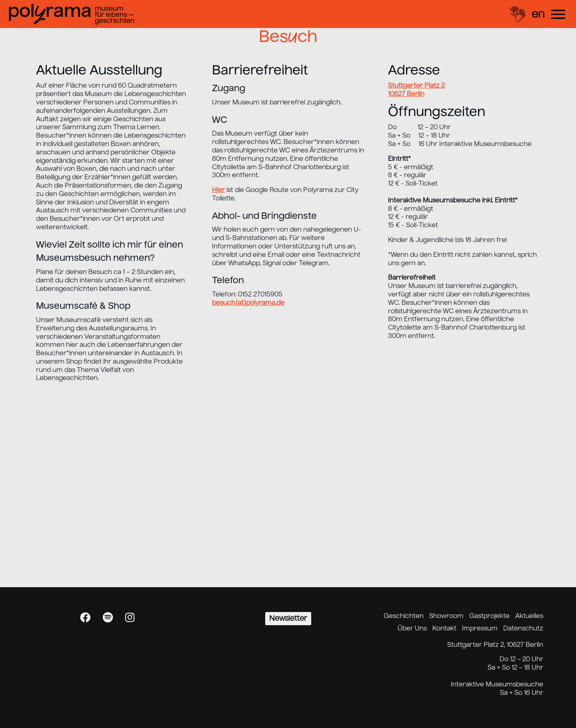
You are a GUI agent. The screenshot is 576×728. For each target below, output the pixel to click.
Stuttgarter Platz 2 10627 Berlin (416, 90)
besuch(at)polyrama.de (248, 303)
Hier (218, 190)
